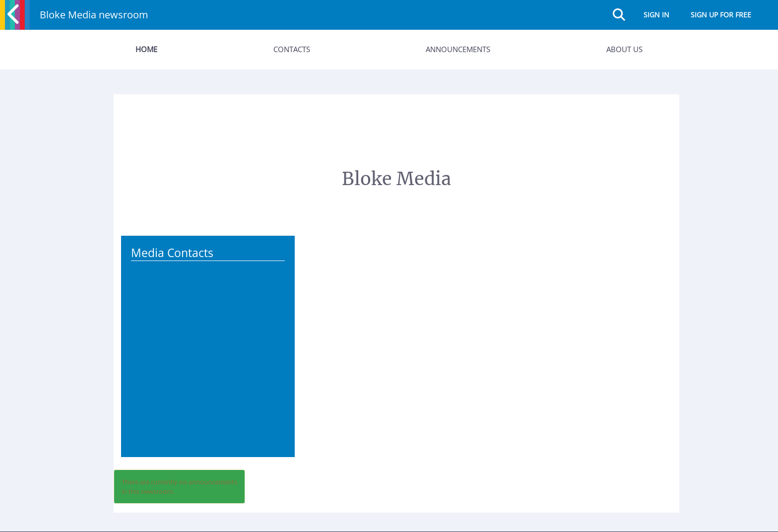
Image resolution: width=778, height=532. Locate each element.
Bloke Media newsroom (94, 15)
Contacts (292, 49)
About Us (624, 49)
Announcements (458, 49)
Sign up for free (721, 15)
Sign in (656, 15)
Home (146, 49)
